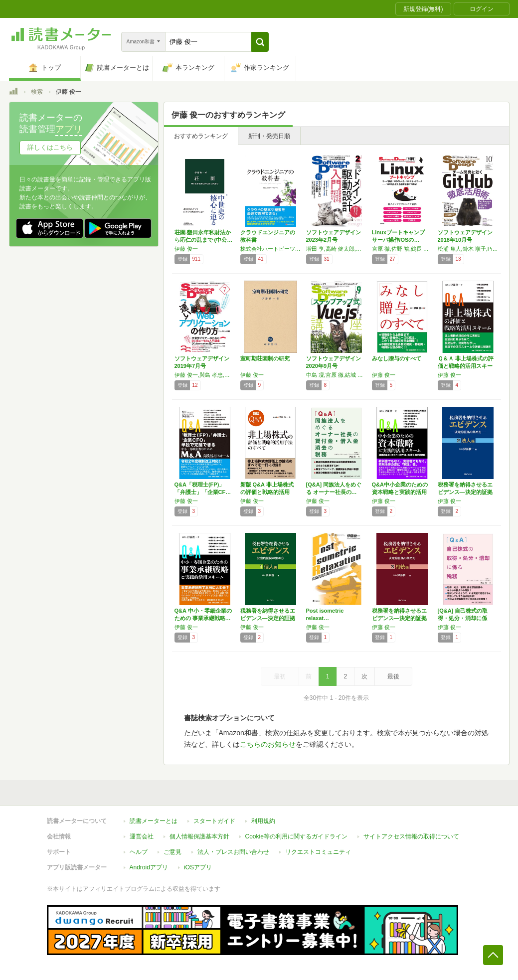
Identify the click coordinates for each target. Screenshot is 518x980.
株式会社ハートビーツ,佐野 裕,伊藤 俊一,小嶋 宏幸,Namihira (271, 249)
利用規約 (263, 821)
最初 (280, 676)
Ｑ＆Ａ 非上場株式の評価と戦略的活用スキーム (466, 366)
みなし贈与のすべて (397, 358)
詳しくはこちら (50, 147)
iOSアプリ (198, 867)
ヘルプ (139, 852)
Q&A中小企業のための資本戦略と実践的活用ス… (400, 492)
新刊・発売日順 (269, 136)
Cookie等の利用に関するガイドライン (296, 836)
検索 (37, 92)
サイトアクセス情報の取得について (411, 836)
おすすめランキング (201, 136)
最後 (393, 676)
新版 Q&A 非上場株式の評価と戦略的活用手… (267, 492)
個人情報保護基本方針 (199, 836)
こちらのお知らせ (268, 744)
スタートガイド (214, 821)
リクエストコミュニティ (318, 852)
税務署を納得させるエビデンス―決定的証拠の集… (465, 492)
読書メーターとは (154, 821)
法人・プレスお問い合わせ (233, 852)
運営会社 (142, 836)
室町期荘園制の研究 (265, 358)
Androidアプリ (149, 867)
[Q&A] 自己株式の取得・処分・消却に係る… (463, 618)
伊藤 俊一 (186, 249)
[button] (260, 42)
